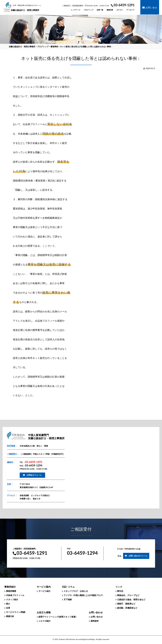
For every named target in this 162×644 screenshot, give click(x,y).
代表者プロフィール (15, 595)
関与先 (120, 591)
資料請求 (95, 621)
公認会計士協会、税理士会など (131, 599)
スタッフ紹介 (12, 599)
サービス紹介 (45, 591)
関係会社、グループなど (128, 595)
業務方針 (10, 616)
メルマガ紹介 (45, 621)
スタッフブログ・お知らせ (76, 591)
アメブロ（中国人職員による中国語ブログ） (84, 595)
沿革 (8, 608)
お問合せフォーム (34, 475)
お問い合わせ (97, 617)
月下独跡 (68, 599)
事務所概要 (11, 591)
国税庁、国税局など (126, 604)
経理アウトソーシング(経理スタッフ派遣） (58, 617)
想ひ (8, 604)
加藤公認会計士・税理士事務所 (25, 8)
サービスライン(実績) (16, 612)
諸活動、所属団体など (127, 608)
